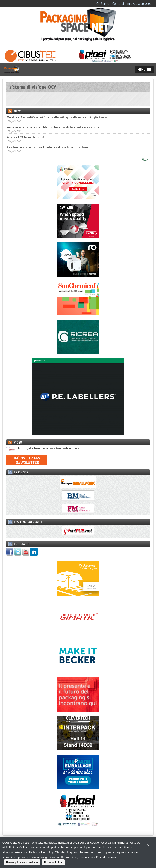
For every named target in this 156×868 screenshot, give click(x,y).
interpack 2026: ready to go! (25, 137)
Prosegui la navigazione (22, 862)
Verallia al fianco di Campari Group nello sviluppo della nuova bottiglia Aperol (57, 117)
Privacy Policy (53, 862)
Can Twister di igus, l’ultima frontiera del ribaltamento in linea (48, 147)
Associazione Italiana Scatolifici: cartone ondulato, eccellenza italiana (53, 127)
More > (146, 159)
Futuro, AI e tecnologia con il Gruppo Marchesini (43, 448)
